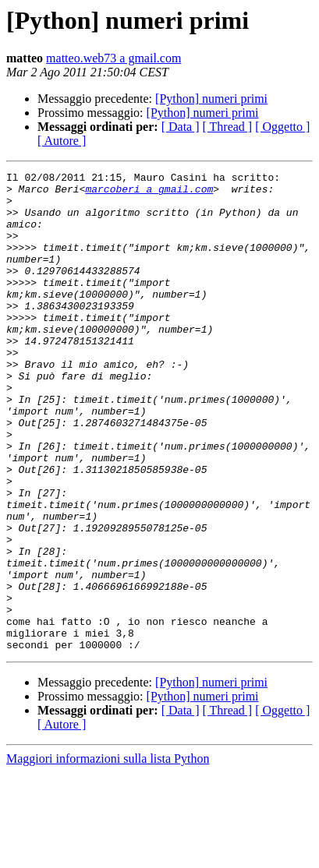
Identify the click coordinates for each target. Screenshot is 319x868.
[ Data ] (181, 127)
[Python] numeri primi (211, 99)
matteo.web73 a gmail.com (113, 58)
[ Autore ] (62, 141)
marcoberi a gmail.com (149, 193)
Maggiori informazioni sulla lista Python (108, 854)
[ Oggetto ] (282, 127)
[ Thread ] (228, 127)
